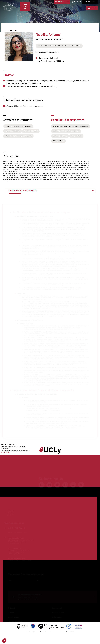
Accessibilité (70, 632)
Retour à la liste (11, 30)
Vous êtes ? (25, 7)
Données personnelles (56, 632)
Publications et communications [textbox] (23, 191)
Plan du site (43, 632)
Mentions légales (31, 632)
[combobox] (50, 191)
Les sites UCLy (62, 2)
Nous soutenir (90, 2)
